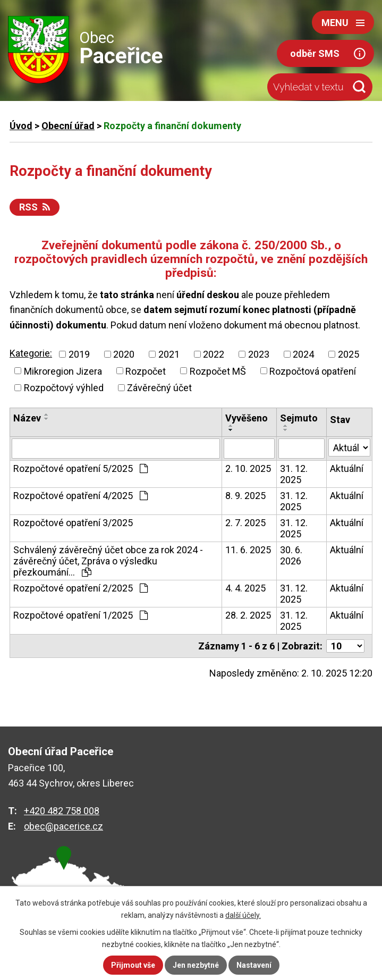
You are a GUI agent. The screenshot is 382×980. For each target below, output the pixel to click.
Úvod (21, 126)
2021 (169, 354)
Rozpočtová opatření (313, 371)
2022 (214, 354)
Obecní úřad (68, 126)
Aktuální (347, 468)
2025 (349, 354)
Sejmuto (299, 418)
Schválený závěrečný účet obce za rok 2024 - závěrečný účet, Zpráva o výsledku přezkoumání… (108, 561)
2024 (303, 354)
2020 (124, 354)
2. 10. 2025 (248, 468)
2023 (259, 354)
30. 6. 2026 (291, 555)
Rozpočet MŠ (218, 371)
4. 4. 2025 (245, 588)
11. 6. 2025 (248, 550)
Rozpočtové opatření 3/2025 (73, 523)
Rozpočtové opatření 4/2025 (80, 496)
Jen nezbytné (196, 965)
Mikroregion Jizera (63, 371)
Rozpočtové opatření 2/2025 (80, 588)
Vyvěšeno (247, 418)
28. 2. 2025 (248, 615)
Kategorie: (31, 353)
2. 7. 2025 (245, 523)
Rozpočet (146, 371)
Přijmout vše (133, 965)
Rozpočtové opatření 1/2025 (80, 615)
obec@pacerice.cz (63, 826)
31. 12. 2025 (294, 474)
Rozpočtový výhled (64, 388)
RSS (35, 207)
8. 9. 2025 (245, 496)
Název (27, 418)
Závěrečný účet (159, 388)
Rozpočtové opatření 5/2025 (80, 468)
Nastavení (254, 965)
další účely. (243, 915)
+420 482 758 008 (62, 811)
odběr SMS (315, 53)
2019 (79, 354)
